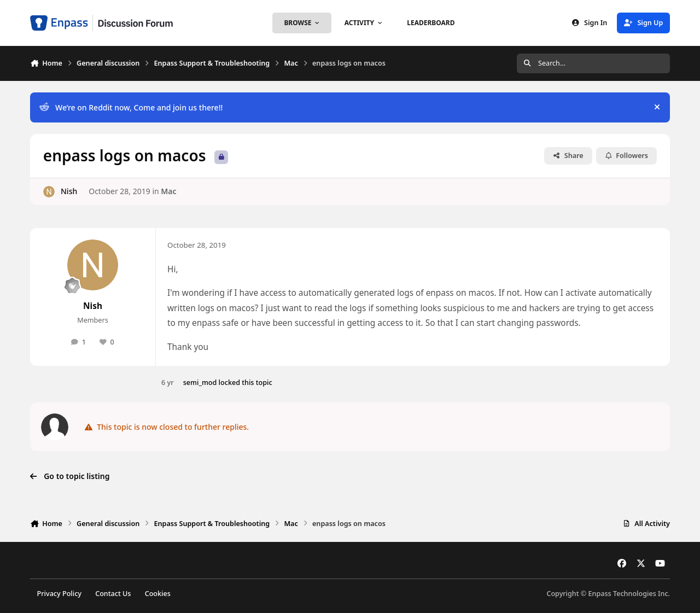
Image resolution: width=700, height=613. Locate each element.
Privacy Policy (59, 594)
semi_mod (200, 383)
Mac (168, 191)
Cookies (158, 594)
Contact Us (113, 594)
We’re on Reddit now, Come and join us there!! (131, 107)
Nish (69, 191)
